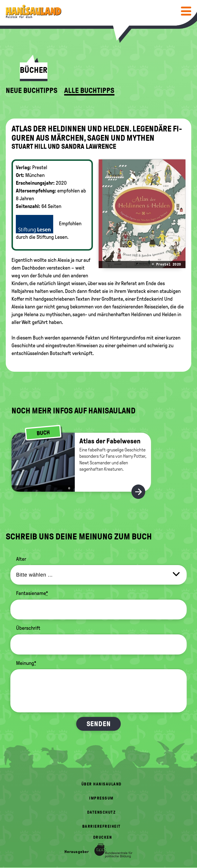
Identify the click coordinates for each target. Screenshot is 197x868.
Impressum (101, 798)
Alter (21, 559)
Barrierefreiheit (102, 826)
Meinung (26, 663)
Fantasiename (32, 593)
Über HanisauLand (102, 784)
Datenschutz (102, 812)
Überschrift (28, 628)
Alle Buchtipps (89, 91)
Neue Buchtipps (32, 91)
